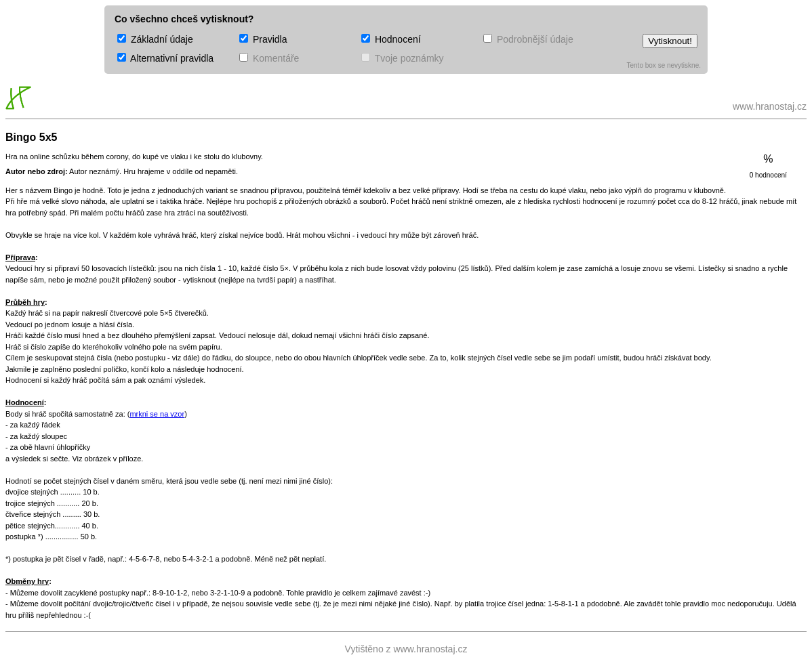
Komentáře (269, 58)
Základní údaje (155, 39)
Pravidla (263, 39)
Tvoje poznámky (403, 58)
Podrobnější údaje (528, 39)
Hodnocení (391, 39)
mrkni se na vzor (157, 414)
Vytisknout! (670, 41)
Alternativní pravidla (165, 58)
